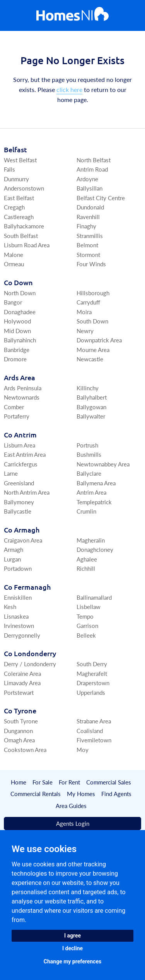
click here (69, 89)
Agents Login (73, 824)
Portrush (87, 445)
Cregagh (14, 207)
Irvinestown (19, 625)
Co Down (18, 282)
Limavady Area (22, 683)
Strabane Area (94, 721)
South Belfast (21, 236)
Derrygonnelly (22, 635)
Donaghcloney (95, 549)
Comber (14, 407)
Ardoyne (87, 179)
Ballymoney (19, 502)
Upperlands (91, 692)
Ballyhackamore (24, 226)
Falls (9, 169)
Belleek (86, 635)
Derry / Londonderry (30, 664)
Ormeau (14, 264)
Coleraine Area (22, 673)
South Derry (92, 664)
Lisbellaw (89, 607)
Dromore (15, 359)
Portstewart (19, 692)
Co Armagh (22, 530)
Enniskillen (18, 597)
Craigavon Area (23, 540)
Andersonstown (24, 188)
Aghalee (87, 559)
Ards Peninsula (23, 388)
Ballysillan (90, 188)
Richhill (86, 568)
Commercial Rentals (36, 794)
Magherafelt (92, 673)
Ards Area (20, 377)
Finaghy (86, 226)
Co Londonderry (30, 653)
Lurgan (12, 559)
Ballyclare (89, 473)
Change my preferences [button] (72, 961)
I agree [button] (72, 936)
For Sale (43, 782)
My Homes (81, 794)
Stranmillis (90, 236)
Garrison (87, 625)
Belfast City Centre (101, 198)
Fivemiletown (94, 740)
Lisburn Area (20, 445)
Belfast (15, 149)
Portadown (18, 568)
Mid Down (17, 331)
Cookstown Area (25, 749)
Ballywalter (91, 416)
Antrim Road (92, 169)
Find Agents (117, 794)
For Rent (69, 782)
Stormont (88, 254)
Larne (11, 473)
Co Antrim (20, 435)
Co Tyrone (20, 710)
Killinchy (88, 388)
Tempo (85, 616)
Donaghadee (20, 312)
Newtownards (22, 397)
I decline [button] (72, 948)
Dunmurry (16, 179)
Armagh (14, 549)
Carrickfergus (21, 464)
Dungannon (18, 731)
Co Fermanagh (27, 587)
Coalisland (90, 731)
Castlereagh (19, 217)
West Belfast (20, 160)
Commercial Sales (109, 782)
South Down (92, 321)
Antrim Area (91, 492)
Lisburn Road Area (27, 245)
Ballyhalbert (92, 397)
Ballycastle (18, 511)
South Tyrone (21, 721)
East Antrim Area (25, 454)
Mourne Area (93, 350)
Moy (83, 749)
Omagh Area (19, 740)
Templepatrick (94, 502)
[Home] (72, 16)
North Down (20, 293)
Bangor (13, 302)
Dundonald (90, 207)
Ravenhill (88, 217)
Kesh (10, 607)
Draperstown (93, 683)
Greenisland (19, 483)
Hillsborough (93, 293)
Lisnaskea (16, 616)
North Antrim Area (27, 492)
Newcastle (90, 359)
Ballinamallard (94, 597)
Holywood (17, 321)
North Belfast (94, 160)
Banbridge (17, 350)
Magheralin (91, 540)
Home (19, 782)
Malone (14, 254)
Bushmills (89, 454)
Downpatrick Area (99, 340)
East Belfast (19, 198)
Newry (85, 331)
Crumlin (86, 511)
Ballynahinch (20, 340)
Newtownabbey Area (103, 464)
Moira (84, 312)
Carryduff (88, 302)
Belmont (87, 245)
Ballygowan (91, 407)
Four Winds (91, 264)
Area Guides (71, 806)
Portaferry (17, 416)
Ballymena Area (96, 483)
